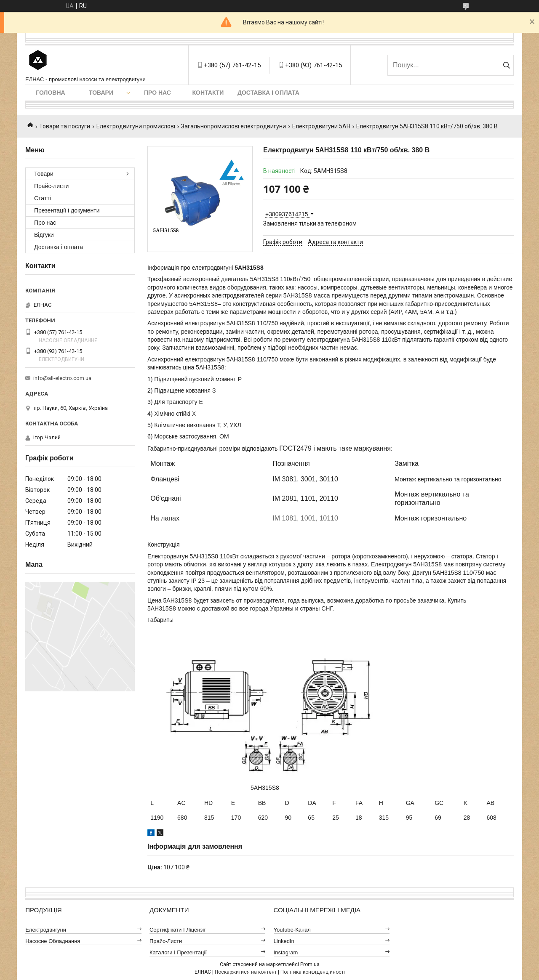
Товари (101, 93)
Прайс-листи (51, 186)
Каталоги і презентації (178, 952)
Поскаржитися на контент (246, 972)
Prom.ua (310, 964)
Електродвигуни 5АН (321, 126)
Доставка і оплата (268, 93)
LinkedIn (284, 941)
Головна (50, 93)
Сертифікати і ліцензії (177, 930)
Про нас (157, 93)
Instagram (286, 952)
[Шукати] (506, 65)
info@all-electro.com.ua (62, 378)
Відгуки (44, 235)
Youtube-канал (292, 930)
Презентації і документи (67, 210)
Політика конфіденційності (313, 972)
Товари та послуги (65, 126)
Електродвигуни (46, 930)
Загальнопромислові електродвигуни (233, 126)
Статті (43, 198)
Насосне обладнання (53, 941)
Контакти (208, 93)
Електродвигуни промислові (136, 126)
